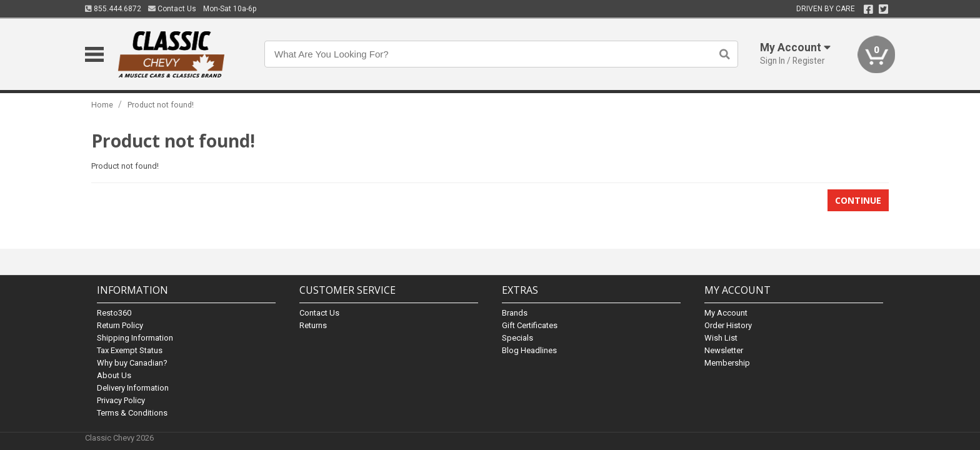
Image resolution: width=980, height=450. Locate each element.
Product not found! (161, 105)
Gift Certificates (530, 325)
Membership (727, 363)
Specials (517, 338)
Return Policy (120, 325)
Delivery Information (133, 388)
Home (102, 105)
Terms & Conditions (132, 413)
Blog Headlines (529, 350)
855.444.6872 (113, 9)
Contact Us (172, 9)
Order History (728, 325)
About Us (114, 375)
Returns (313, 325)
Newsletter (724, 350)
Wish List (721, 338)
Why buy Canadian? (132, 363)
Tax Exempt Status (130, 350)
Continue (858, 200)
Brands (515, 313)
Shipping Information (135, 338)
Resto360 (114, 313)
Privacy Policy (121, 400)
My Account (726, 313)
